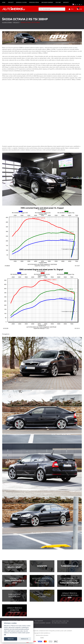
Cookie (42, 638)
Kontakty (66, 2)
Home (4, 2)
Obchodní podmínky (47, 2)
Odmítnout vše (25, 639)
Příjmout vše (11, 639)
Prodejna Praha (34, 2)
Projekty (11, 2)
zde (5, 635)
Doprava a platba (21, 2)
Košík (79, 9)
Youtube (58, 2)
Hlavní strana (7, 23)
